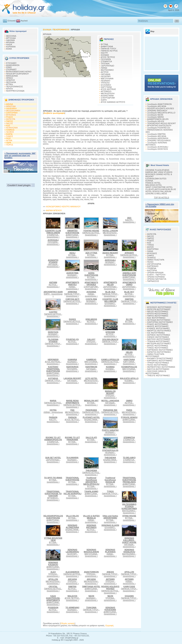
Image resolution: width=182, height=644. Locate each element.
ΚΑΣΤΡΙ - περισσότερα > (129, 220)
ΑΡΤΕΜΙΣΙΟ (106, 91)
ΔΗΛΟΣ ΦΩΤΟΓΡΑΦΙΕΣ (158, 346)
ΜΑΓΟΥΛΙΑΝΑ (107, 79)
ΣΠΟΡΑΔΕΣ (11, 69)
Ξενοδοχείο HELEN (156, 121)
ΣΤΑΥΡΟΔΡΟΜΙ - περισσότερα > (91, 286)
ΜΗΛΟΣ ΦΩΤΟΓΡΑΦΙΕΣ (158, 326)
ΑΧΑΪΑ (9, 49)
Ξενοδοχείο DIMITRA (156, 134)
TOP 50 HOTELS (162, 197)
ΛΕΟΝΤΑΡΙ (106, 76)
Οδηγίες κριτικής (68, 623)
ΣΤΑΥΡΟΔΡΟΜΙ (108, 98)
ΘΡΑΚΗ (10, 78)
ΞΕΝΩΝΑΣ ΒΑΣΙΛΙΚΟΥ (157, 111)
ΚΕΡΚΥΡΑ (11, 119)
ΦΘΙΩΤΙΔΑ (11, 106)
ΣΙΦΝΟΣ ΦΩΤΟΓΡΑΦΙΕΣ (158, 337)
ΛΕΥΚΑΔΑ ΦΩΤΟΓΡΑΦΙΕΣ (159, 320)
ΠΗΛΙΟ (150, 262)
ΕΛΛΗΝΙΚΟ (106, 85)
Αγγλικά (24, 21)
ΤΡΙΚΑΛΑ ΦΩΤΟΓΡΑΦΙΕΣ (158, 341)
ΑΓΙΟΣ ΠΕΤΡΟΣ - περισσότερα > (72, 419)
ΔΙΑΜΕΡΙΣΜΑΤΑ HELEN (158, 119)
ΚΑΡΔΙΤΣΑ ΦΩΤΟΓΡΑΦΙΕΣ (159, 352)
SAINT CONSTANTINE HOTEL (159, 187)
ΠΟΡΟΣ (10, 145)
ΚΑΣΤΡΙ (104, 53)
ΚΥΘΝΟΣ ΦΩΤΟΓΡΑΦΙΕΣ (159, 328)
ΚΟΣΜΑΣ (105, 55)
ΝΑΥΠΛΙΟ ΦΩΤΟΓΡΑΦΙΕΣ (159, 339)
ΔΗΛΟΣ (150, 247)
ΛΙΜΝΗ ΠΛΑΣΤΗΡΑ (156, 260)
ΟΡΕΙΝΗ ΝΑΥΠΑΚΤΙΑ (157, 279)
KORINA (149, 181)
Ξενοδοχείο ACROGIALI (158, 147)
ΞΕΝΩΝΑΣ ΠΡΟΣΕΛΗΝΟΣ (159, 140)
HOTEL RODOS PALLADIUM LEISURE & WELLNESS (158, 192)
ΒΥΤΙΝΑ (104, 44)
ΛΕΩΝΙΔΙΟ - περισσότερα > (72, 275)
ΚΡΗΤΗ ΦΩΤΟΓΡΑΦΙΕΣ (158, 314)
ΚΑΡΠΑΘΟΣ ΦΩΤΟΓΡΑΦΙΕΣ (160, 361)
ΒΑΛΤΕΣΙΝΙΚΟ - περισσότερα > (129, 509)
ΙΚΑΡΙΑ (9, 134)
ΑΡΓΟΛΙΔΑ (11, 38)
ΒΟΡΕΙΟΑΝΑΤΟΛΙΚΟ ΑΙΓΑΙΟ (19, 72)
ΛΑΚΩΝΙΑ (10, 40)
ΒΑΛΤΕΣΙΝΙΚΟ (107, 70)
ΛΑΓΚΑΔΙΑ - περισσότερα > (53, 263)
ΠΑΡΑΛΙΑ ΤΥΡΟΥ (109, 49)
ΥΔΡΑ (9, 143)
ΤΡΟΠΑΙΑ (105, 64)
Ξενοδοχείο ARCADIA (157, 106)
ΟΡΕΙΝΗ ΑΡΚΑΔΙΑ (155, 273)
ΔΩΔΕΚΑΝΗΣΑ (13, 65)
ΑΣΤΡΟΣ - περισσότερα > (53, 285)
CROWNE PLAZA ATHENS (157, 170)
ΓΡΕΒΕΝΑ (152, 268)
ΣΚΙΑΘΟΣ (152, 258)
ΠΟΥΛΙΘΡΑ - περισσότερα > (53, 242)
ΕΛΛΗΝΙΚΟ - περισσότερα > (110, 302)
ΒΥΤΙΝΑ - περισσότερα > (72, 255)
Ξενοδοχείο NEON (155, 115)
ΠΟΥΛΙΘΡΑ (106, 59)
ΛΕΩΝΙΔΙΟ (105, 81)
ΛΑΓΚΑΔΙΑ (105, 74)
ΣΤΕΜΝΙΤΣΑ (106, 61)
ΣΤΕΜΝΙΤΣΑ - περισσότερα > (53, 234)
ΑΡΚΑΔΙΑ (10, 42)
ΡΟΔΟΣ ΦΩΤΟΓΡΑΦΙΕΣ (158, 324)
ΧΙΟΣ (9, 138)
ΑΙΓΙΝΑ (9, 140)
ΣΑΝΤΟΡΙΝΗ (12, 113)
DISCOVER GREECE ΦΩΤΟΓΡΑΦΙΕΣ (156, 372)
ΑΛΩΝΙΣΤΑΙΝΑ (107, 96)
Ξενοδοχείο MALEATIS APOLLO (161, 113)
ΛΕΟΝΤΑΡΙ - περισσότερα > (72, 553)
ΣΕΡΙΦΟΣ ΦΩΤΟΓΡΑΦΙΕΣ (159, 335)
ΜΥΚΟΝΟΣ (11, 115)
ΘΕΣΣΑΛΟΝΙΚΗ (13, 111)
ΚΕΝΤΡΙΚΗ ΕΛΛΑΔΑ (15, 91)
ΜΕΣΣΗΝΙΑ (11, 36)
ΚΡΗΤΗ (10, 89)
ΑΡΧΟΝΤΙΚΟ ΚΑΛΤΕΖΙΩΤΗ (159, 126)
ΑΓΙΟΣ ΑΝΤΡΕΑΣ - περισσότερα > (53, 362)
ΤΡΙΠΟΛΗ (105, 83)
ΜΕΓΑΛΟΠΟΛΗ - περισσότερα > (110, 233)
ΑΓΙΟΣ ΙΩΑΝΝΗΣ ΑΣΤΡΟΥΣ (113, 102)
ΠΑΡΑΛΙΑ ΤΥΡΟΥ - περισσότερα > (72, 294)
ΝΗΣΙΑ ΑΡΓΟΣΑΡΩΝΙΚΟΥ (18, 74)
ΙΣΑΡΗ (104, 100)
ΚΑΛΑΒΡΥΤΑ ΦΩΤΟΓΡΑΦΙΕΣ (160, 358)
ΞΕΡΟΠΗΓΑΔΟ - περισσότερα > (110, 286)
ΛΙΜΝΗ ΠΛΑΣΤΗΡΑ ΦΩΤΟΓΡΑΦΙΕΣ (155, 355)
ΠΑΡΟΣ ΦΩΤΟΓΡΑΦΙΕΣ (158, 316)
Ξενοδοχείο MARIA (156, 117)
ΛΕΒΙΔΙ (104, 68)
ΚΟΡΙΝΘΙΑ (11, 47)
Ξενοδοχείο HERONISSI (158, 138)
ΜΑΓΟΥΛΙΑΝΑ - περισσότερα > (91, 362)
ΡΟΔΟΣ (10, 117)
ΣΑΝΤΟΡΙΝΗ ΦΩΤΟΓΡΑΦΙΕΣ (160, 322)
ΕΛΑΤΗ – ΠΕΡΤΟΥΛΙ (156, 275)
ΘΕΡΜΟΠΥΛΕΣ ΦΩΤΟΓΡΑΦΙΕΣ (161, 367)
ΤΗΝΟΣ (150, 245)
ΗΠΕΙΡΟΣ (11, 80)
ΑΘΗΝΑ (10, 104)
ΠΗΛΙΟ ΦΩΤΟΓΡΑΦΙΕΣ (158, 365)
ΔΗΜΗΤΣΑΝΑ (107, 46)
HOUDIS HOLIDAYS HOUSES (161, 108)
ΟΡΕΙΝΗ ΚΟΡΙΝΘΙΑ (156, 277)
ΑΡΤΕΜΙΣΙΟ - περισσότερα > (53, 496)
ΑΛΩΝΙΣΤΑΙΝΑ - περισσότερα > (91, 419)
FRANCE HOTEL (153, 183)
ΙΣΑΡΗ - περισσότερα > (53, 294)
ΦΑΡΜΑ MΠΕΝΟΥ (54, 210)
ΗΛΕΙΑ (9, 45)
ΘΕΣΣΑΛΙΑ (11, 82)
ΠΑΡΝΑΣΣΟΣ (153, 281)
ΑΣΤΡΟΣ (105, 72)
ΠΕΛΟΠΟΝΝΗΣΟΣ (15, 87)
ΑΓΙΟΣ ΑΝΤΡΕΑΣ (108, 89)
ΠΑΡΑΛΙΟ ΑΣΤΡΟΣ (109, 51)
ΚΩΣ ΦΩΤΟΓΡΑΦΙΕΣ (156, 318)
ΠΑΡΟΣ (10, 121)
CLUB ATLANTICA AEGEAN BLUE (161, 189)
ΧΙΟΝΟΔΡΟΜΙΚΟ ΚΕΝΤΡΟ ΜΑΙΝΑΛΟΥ (63, 207)
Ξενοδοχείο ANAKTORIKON (160, 104)
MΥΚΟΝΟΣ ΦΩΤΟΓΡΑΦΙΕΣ (159, 307)
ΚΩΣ (8, 126)
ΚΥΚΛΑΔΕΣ (11, 63)
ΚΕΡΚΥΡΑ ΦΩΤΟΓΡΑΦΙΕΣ (159, 309)
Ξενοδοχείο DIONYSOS (158, 149)
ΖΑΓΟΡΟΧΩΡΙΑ (154, 264)
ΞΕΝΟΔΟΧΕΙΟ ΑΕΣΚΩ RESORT (162, 123)
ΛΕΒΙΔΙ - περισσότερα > (72, 286)
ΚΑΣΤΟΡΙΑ (152, 270)
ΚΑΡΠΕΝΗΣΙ (153, 266)
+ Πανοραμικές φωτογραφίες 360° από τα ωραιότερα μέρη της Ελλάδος (20, 155)
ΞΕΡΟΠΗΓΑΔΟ (107, 66)
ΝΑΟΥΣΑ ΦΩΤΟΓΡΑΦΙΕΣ (158, 369)
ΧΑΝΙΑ (150, 251)
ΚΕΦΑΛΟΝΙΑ (12, 128)
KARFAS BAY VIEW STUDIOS (159, 172)
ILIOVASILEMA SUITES (156, 179)
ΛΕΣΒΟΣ (10, 132)
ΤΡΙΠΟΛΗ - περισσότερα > (91, 341)
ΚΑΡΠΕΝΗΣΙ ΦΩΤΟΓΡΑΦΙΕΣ (160, 350)
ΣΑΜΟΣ (10, 136)
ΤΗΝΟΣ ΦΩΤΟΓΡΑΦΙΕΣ (158, 348)
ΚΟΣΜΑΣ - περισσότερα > (110, 369)
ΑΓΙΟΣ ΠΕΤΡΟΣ (108, 57)
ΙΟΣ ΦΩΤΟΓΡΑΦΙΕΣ (156, 333)
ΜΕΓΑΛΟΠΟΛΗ (108, 93)
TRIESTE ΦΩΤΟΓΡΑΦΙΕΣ (159, 376)
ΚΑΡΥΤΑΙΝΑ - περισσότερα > (129, 362)
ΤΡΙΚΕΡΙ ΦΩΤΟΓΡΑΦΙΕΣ (158, 363)
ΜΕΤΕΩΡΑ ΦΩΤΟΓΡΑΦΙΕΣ (159, 343)
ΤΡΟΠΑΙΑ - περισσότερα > (110, 598)
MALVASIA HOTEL (154, 185)
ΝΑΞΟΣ (10, 123)
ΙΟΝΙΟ (9, 67)
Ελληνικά (12, 21)
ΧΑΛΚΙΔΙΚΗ (11, 108)
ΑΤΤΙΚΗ (9, 84)
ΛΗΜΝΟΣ (10, 130)
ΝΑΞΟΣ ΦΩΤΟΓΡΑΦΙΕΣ (158, 311)
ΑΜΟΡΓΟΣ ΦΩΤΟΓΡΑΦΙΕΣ (159, 331)
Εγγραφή (109, 625)
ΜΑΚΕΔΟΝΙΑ (12, 76)
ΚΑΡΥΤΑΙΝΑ (106, 87)
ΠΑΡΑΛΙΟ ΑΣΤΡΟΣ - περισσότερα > (91, 233)
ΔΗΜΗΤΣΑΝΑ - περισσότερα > (72, 234)
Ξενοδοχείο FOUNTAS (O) (159, 128)
